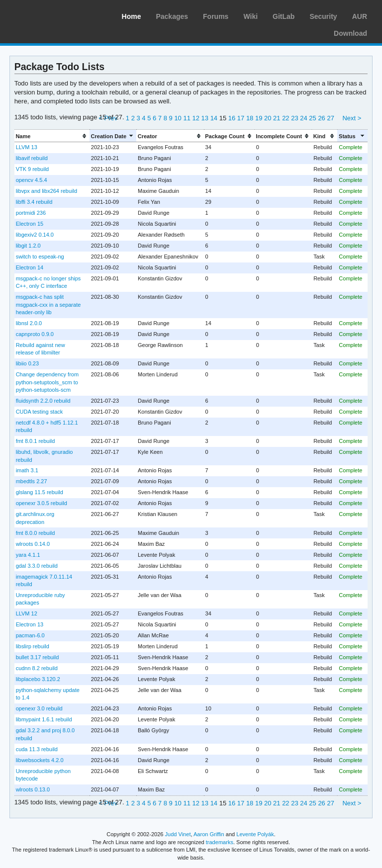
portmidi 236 (31, 213)
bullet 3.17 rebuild (38, 657)
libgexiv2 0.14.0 (35, 235)
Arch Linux (55, 15)
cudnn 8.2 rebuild (37, 668)
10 (178, 118)
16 (232, 118)
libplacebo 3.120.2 (38, 679)
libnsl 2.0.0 (29, 323)
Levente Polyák (255, 834)
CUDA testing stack (40, 412)
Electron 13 (30, 624)
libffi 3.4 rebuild (34, 202)
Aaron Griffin (209, 834)
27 (330, 118)
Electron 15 (30, 224)
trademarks (220, 842)
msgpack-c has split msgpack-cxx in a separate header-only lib (48, 304)
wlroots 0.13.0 (33, 789)
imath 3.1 (27, 470)
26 (321, 118)
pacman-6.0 (30, 635)
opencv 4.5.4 (32, 180)
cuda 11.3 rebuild (37, 749)
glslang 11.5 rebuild (40, 492)
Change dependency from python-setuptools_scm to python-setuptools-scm (47, 382)
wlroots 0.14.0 (33, 544)
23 (294, 118)
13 (205, 118)
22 (286, 118)
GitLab (284, 16)
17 (241, 118)
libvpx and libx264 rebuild (47, 191)
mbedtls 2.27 (32, 481)
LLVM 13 (27, 147)
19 (259, 118)
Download (350, 33)
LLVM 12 (27, 613)
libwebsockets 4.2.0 (40, 760)
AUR (360, 16)
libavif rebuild (32, 158)
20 (268, 118)
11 (187, 118)
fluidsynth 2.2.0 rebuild (43, 401)
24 (303, 118)
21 (277, 118)
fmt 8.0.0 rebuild (36, 533)
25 (312, 118)
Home (132, 16)
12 (196, 118)
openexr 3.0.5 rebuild (42, 503)
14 (214, 118)
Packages (172, 16)
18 (250, 118)
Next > (352, 118)
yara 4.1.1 (28, 555)
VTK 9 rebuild (33, 169)
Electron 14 (30, 267)
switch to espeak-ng (40, 257)
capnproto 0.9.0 (35, 334)
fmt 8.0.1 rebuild (36, 441)
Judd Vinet (178, 834)
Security (323, 16)
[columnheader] (52, 136)
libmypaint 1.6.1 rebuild (44, 719)
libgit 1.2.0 (28, 246)
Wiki (250, 16)
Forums (216, 16)
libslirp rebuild (33, 646)
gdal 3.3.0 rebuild (37, 566)
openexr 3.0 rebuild (39, 708)
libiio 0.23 (27, 363)
